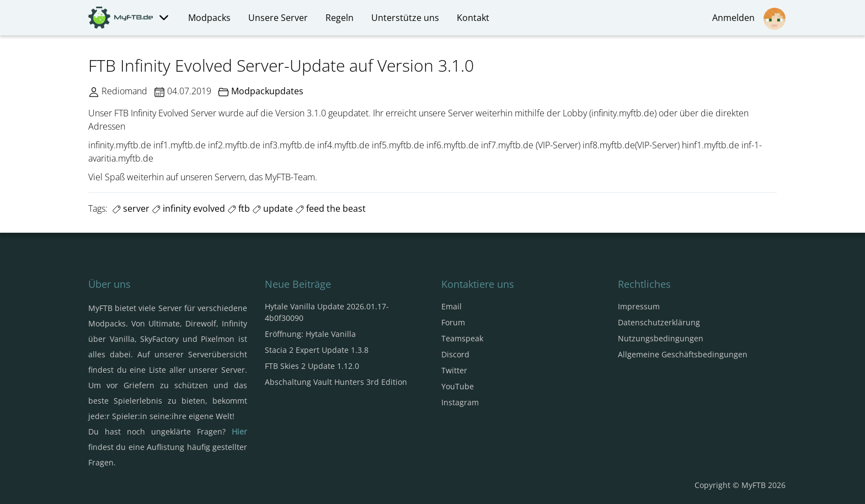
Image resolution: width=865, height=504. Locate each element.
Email (452, 306)
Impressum (639, 306)
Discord (455, 354)
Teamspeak (462, 338)
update (273, 208)
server (131, 208)
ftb (239, 208)
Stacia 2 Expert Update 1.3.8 (317, 350)
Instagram (460, 402)
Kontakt (473, 18)
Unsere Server (278, 18)
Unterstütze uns (405, 18)
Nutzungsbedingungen (661, 338)
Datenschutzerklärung (659, 322)
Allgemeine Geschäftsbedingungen (683, 354)
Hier (239, 431)
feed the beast (330, 208)
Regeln (340, 18)
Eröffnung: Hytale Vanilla (310, 334)
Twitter (454, 370)
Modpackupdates (267, 91)
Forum (453, 322)
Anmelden (749, 19)
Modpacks (209, 18)
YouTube (458, 386)
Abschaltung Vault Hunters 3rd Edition (336, 382)
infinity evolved (188, 208)
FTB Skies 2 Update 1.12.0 (312, 366)
